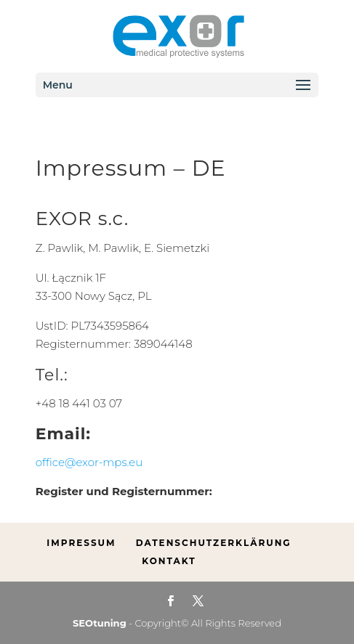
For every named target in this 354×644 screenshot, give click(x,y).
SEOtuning (100, 623)
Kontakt (169, 561)
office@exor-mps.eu (89, 462)
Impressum (81, 543)
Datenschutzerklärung (214, 543)
